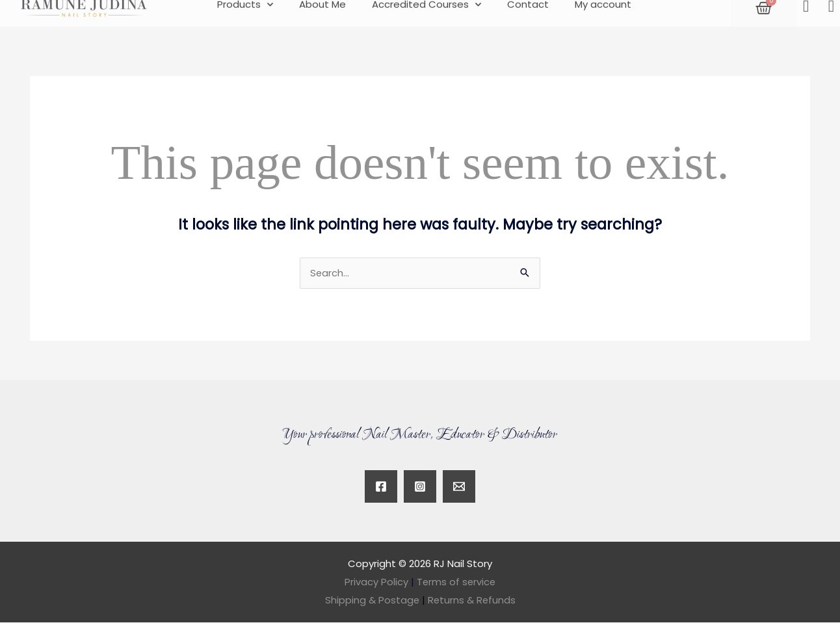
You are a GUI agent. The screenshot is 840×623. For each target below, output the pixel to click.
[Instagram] (420, 487)
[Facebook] (381, 487)
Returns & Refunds (472, 601)
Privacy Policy (376, 582)
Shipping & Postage (375, 601)
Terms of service (456, 582)
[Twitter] (459, 487)
